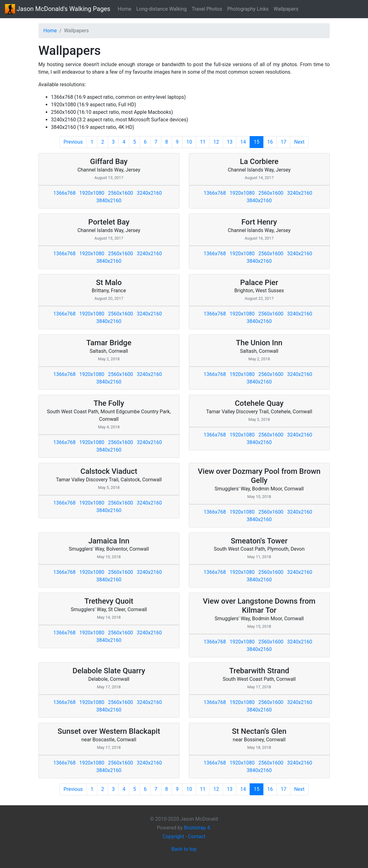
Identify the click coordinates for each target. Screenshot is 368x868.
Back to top (184, 849)
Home (124, 9)
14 (243, 142)
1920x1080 (92, 193)
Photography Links (248, 9)
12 (216, 142)
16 (270, 142)
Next (299, 142)
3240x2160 (149, 193)
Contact (197, 836)
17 (283, 142)
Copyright (173, 836)
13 (230, 142)
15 (259, 142)
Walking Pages (58, 9)
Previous (73, 142)
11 (203, 142)
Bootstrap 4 (197, 828)
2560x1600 (121, 193)
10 (189, 142)
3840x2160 (109, 201)
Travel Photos (207, 9)
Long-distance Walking (161, 9)
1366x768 (64, 193)
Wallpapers (286, 9)
